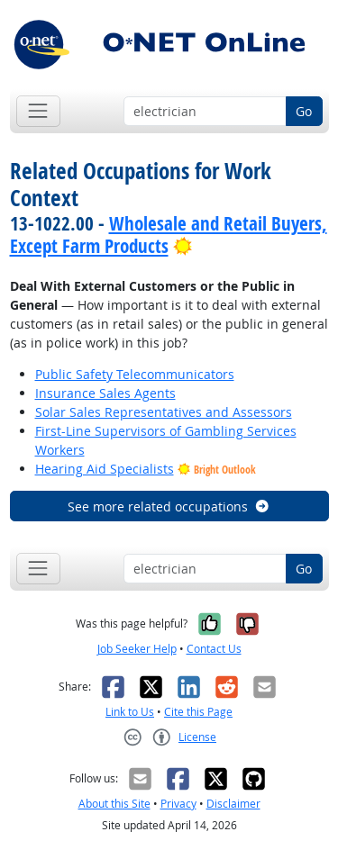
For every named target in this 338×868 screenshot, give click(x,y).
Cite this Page (198, 712)
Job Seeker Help (137, 649)
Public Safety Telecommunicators (135, 374)
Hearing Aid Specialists (105, 469)
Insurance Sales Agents (105, 393)
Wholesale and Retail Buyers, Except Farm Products (169, 235)
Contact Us (214, 649)
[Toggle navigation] (38, 111)
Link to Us (130, 712)
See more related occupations (169, 506)
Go (304, 111)
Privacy (178, 804)
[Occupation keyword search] (205, 112)
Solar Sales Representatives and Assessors (164, 412)
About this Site (114, 804)
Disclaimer (233, 804)
